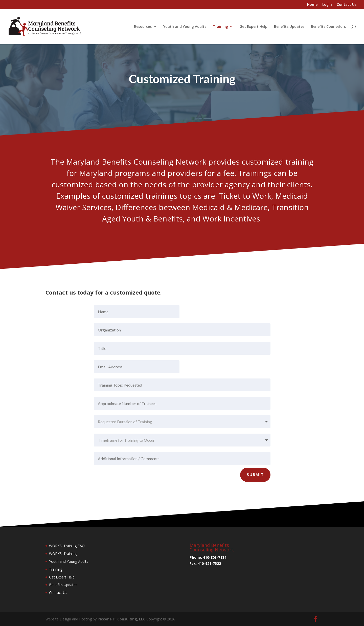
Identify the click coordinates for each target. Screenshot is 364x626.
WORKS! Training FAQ (67, 546)
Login (327, 5)
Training (220, 27)
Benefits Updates (289, 27)
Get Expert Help (254, 27)
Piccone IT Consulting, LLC (122, 619)
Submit (255, 489)
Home (312, 5)
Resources (143, 27)
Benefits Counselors (328, 27)
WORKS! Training (63, 554)
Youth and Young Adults (185, 27)
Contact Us (347, 5)
